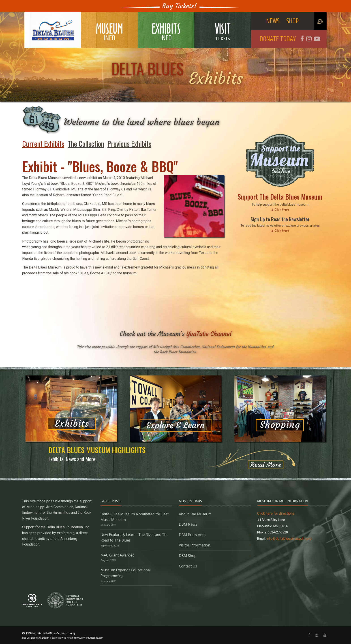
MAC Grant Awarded (118, 555)
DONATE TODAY (278, 39)
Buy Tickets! (180, 6)
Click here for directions (276, 513)
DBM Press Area (192, 535)
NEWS (273, 21)
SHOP (293, 21)
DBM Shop (188, 556)
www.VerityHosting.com (91, 638)
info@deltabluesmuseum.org (289, 538)
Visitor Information (195, 545)
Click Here (282, 209)
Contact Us (188, 566)
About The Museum (195, 514)
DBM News (188, 524)
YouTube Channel (209, 334)
